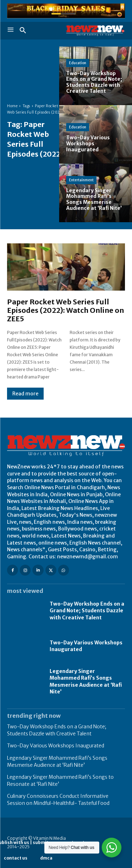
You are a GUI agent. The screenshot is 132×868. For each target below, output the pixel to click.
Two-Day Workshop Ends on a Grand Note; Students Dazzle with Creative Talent (87, 611)
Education (78, 63)
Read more (25, 394)
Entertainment (81, 180)
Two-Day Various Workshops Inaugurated (56, 746)
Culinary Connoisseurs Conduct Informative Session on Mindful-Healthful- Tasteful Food (58, 800)
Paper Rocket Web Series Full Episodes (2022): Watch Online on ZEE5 (65, 310)
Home (12, 106)
